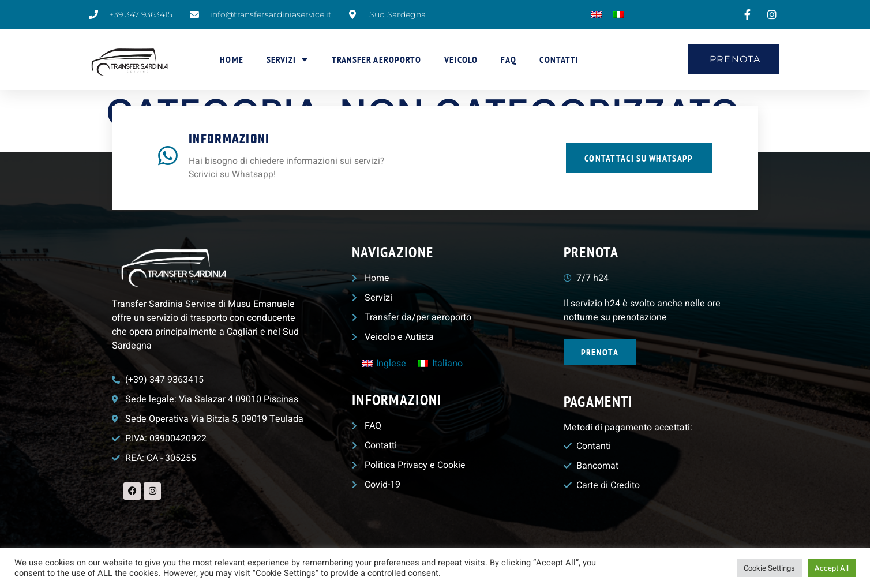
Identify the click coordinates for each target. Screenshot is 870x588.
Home (231, 59)
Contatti (559, 59)
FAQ (509, 59)
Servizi (288, 59)
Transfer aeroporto (377, 59)
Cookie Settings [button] (769, 568)
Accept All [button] (832, 568)
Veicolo (461, 59)
